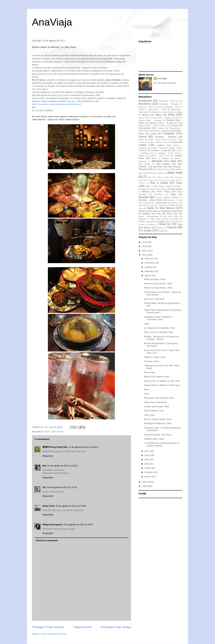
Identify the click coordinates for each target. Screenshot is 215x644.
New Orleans (163, 164)
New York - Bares (155, 177)
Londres (161, 145)
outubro (149, 267)
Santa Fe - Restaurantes (156, 203)
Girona (143, 137)
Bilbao (159, 115)
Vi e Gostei (145, 231)
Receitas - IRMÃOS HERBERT (167, 197)
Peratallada (158, 194)
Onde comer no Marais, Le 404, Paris (162, 381)
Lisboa (142, 145)
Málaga (165, 158)
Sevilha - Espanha (147, 221)
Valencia (172, 227)
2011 (145, 255)
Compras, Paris (152, 361)
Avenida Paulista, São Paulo (158, 435)
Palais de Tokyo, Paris (155, 279)
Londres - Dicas (157, 148)
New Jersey (144, 164)
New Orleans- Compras (155, 173)
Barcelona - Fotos (158, 109)
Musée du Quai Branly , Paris (158, 284)
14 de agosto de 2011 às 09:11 (84, 447)
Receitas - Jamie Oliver (150, 200)
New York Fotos (168, 180)
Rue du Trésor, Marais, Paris (158, 419)
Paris (179, 183)
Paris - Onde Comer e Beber (159, 186)
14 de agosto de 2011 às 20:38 (71, 506)
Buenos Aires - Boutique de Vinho (166, 118)
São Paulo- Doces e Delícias (165, 219)
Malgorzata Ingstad (52, 525)
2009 (145, 486)
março (148, 468)
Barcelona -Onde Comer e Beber (167, 112)
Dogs (153, 134)
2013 (145, 246)
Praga (173, 194)
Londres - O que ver (161, 150)
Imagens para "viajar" (154, 439)
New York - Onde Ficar (148, 180)
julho (147, 451)
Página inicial (82, 627)
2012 (145, 251)
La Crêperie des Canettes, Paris (159, 328)
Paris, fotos (149, 415)
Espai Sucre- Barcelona (155, 402)
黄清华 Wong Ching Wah (55, 447)
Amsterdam (145, 101)
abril (147, 464)
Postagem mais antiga (116, 627)
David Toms (49, 506)
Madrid (154, 158)
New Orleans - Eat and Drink (160, 165)
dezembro (150, 259)
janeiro (148, 477)
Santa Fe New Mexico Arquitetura (155, 211)
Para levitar (149, 372)
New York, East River (154, 299)
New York (175, 172)
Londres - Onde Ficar (159, 156)
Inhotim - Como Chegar (157, 140)
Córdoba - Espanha (160, 131)
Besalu (146, 115)
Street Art (165, 224)
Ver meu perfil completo (165, 83)
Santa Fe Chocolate (158, 205)
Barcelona (144, 104)
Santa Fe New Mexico (161, 208)
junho (148, 455)
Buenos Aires (144, 118)
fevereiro (149, 472)
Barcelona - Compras (169, 104)
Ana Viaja (162, 78)
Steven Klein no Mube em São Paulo (162, 385)
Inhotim (141, 140)
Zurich (162, 231)
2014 (145, 242)
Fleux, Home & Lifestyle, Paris (159, 332)
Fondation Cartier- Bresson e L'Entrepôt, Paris (158, 318)
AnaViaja (52, 22)
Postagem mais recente (48, 627)
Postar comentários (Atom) (53, 634)
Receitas (144, 197)
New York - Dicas (172, 177)
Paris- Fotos (163, 192)
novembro (150, 263)
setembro (149, 271)
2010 (145, 482)
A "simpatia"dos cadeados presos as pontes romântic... (162, 444)
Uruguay (160, 228)
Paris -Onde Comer (54, 432)
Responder (48, 456)
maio (147, 459)
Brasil (171, 115)
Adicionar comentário (47, 540)
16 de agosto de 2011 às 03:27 (78, 525)
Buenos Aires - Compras (150, 120)
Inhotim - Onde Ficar (155, 142)
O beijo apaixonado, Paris (156, 406)
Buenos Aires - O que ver (164, 123)
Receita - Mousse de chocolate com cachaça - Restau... (161, 338)
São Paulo (167, 214)
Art (44, 487)
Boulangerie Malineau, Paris (158, 423)
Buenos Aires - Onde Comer (152, 125)
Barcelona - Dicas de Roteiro (150, 107)
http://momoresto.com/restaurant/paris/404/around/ (57, 104)
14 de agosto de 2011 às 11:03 (62, 487)
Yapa (146, 324)
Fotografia (169, 133)
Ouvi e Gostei (159, 183)
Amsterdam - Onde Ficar (169, 101)
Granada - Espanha (166, 137)
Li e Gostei (172, 142)
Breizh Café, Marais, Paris (157, 377)
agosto (148, 275)
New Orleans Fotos (160, 169)
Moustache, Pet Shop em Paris (159, 398)
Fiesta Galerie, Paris (154, 411)
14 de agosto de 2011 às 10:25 (63, 466)
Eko (45, 466)
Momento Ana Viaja (164, 161)
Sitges (162, 221)
